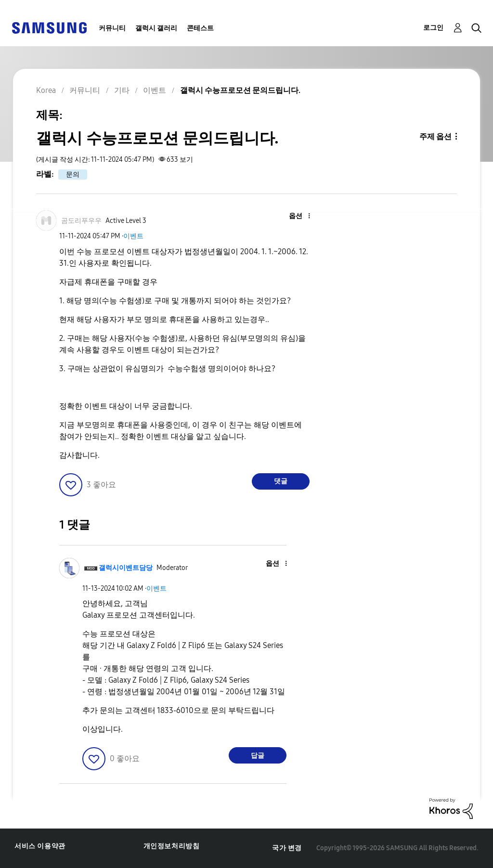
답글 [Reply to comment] (258, 756)
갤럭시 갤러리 (156, 28)
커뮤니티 (112, 28)
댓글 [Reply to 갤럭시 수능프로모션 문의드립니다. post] (281, 481)
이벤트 (133, 236)
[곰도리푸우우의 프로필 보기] (81, 221)
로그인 (433, 28)
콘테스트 (200, 28)
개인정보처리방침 (172, 846)
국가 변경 (287, 848)
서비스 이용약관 (40, 846)
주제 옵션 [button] (435, 136)
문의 (73, 175)
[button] (293, 216)
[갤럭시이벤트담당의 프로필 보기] (126, 568)
